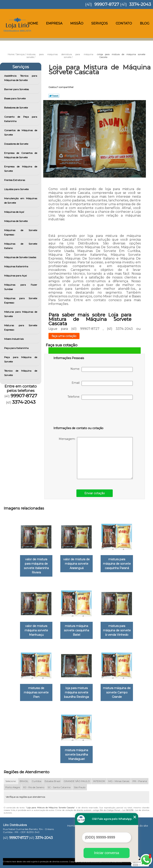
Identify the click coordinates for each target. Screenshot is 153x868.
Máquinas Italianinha (16, 266)
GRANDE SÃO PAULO (77, 781)
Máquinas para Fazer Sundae (21, 287)
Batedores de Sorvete (16, 108)
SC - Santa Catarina (59, 787)
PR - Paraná (140, 781)
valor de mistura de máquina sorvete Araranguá (76, 564)
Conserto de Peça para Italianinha (21, 119)
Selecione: (11, 781)
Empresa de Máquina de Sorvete (21, 169)
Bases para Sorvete (15, 98)
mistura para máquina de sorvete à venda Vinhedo (117, 630)
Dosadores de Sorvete (16, 144)
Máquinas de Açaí (14, 212)
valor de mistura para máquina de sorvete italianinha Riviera (36, 566)
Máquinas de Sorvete (16, 221)
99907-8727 (107, 4)
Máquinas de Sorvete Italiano (21, 246)
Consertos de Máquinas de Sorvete (21, 132)
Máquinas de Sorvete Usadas (20, 257)
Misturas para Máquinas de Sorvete (21, 314)
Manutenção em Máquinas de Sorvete (21, 201)
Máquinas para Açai (16, 276)
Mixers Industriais (14, 339)
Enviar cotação (95, 493)
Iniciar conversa (107, 853)
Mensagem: (96, 458)
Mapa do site (140, 826)
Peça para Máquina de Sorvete (21, 359)
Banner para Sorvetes (17, 89)
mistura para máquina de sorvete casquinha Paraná (117, 564)
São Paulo (80, 787)
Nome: (102, 369)
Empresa (54, 23)
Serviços (100, 23)
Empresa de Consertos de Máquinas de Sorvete (21, 155)
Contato (124, 23)
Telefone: (100, 397)
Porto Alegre (13, 787)
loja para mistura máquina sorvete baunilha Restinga (76, 692)
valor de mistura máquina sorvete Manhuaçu (36, 630)
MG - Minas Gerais (119, 781)
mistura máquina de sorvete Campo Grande (117, 692)
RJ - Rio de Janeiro (34, 787)
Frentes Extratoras (15, 180)
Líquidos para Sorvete (17, 189)
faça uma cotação (64, 336)
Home (33, 23)
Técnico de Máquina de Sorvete (21, 373)
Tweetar (54, 96)
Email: (102, 383)
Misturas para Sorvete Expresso (21, 328)
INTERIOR (99, 781)
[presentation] (79, 414)
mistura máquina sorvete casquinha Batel (76, 630)
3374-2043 (140, 4)
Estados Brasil (52, 781)
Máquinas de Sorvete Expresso (21, 232)
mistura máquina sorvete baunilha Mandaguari (76, 755)
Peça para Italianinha (17, 348)
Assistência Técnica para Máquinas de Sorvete (21, 78)
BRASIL (24, 781)
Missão (77, 23)
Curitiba (37, 781)
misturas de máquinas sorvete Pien (36, 692)
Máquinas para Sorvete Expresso (21, 300)
